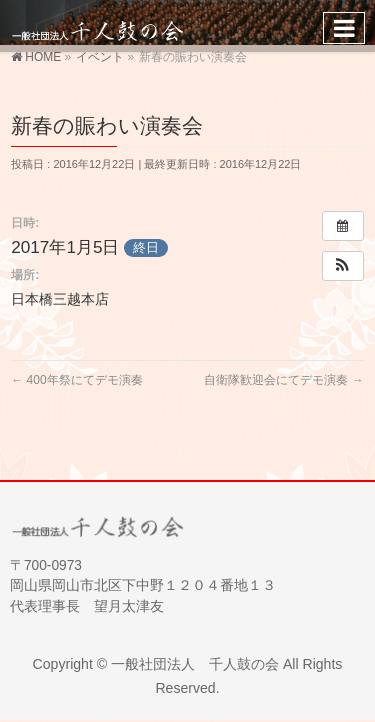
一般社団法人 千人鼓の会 (195, 664)
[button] (343, 266)
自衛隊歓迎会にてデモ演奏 (283, 380)
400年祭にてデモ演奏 (76, 380)
